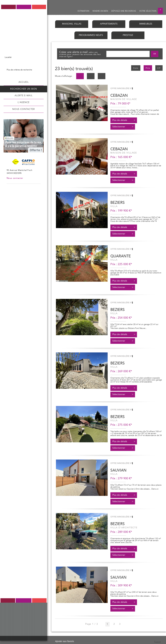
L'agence (24, 102)
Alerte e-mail (24, 96)
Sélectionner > (123, 127)
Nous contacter (24, 109)
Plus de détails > (124, 120)
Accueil (24, 82)
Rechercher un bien (24, 89)
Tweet (157, 642)
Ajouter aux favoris (65, 641)
